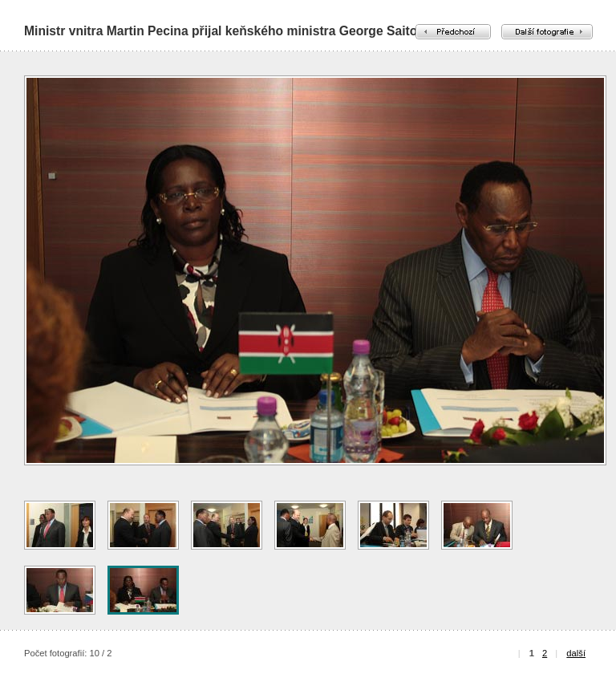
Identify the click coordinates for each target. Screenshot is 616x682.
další (576, 653)
